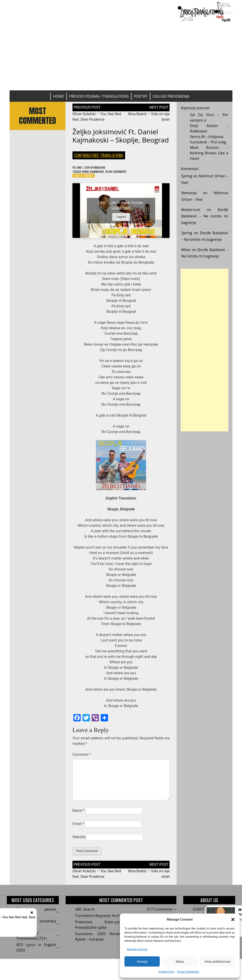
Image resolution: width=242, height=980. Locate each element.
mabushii (100, 167)
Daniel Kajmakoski (93, 172)
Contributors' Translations (99, 155)
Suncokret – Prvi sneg (208, 142)
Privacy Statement (188, 972)
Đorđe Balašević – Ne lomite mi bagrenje (205, 216)
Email (78, 824)
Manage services (137, 949)
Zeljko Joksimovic (116, 172)
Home (59, 96)
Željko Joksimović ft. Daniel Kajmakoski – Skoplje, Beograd (121, 136)
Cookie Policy (166, 972)
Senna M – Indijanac (207, 137)
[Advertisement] (121, 56)
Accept (142, 961)
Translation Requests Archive (100, 916)
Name (79, 811)
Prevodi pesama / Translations (99, 96)
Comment (82, 755)
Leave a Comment (84, 176)
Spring (187, 176)
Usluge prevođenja (171, 96)
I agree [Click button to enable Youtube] (121, 217)
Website (79, 837)
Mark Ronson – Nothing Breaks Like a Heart (209, 153)
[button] (233, 919)
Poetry (141, 96)
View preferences (218, 961)
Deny (180, 961)
